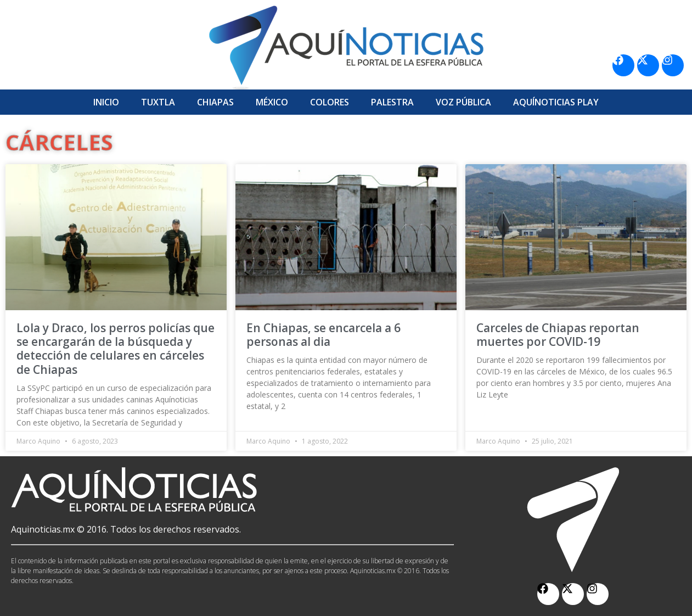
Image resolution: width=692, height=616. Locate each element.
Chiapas (215, 102)
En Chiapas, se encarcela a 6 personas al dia (324, 335)
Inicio (106, 102)
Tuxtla (158, 102)
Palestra (392, 102)
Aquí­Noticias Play (556, 102)
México (272, 102)
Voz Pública (463, 102)
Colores (330, 102)
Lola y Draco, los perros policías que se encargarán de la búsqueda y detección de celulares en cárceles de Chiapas (116, 349)
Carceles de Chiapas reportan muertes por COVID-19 (558, 335)
